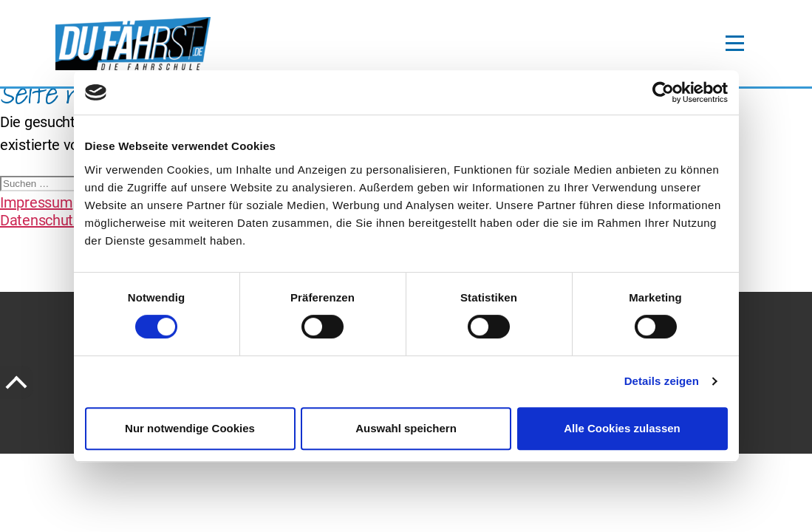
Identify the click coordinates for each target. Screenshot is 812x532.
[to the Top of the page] (17, 382)
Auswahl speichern (406, 428)
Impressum (36, 202)
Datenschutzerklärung (70, 220)
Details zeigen (662, 381)
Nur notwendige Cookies (190, 428)
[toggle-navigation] (734, 44)
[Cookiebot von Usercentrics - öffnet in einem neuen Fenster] (663, 92)
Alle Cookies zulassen (622, 428)
